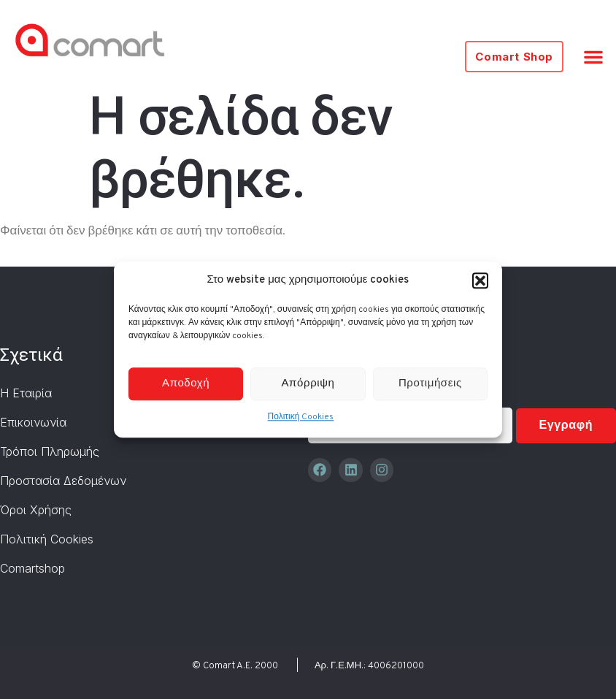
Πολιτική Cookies (301, 418)
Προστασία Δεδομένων (63, 481)
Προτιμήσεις (430, 384)
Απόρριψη (308, 384)
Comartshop (32, 568)
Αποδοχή (186, 384)
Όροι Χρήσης (36, 510)
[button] (480, 280)
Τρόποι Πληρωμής (50, 451)
